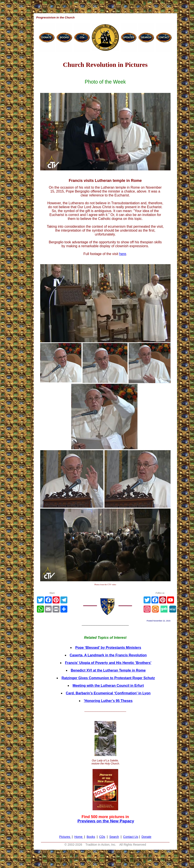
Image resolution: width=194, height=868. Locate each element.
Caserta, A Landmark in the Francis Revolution (108, 655)
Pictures (65, 837)
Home (79, 837)
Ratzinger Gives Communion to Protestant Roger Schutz (108, 678)
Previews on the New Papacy (106, 821)
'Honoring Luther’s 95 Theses (108, 701)
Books (91, 837)
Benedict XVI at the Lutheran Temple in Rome (108, 670)
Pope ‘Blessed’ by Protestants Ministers (108, 648)
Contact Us (131, 837)
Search (114, 837)
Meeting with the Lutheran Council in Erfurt (108, 686)
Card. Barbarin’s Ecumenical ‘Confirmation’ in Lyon (108, 693)
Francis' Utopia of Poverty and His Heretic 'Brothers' (108, 663)
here (123, 254)
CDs (102, 837)
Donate (146, 837)
